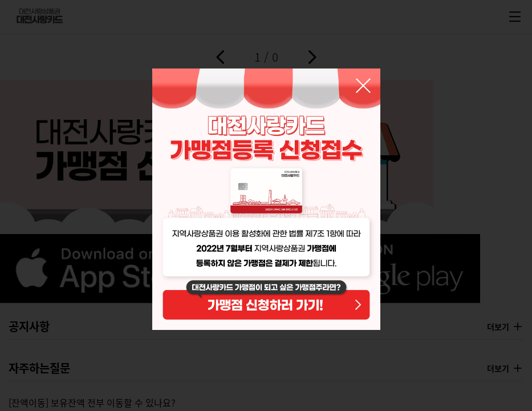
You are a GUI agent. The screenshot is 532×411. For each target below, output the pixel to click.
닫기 (363, 86)
